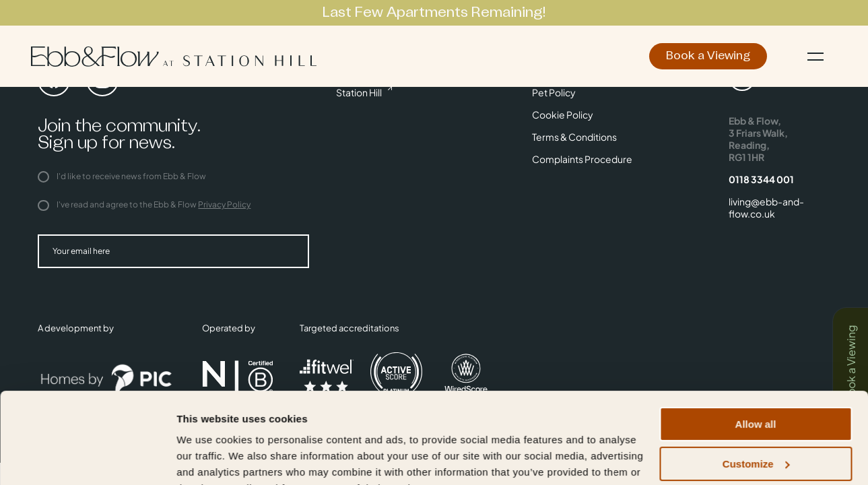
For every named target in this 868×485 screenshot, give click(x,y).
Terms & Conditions (574, 137)
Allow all (756, 357)
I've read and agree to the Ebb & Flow (144, 204)
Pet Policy (554, 92)
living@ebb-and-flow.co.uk (766, 207)
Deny (756, 436)
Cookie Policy (563, 115)
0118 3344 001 (761, 179)
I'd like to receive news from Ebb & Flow (122, 176)
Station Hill (359, 92)
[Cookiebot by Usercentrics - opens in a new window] (87, 459)
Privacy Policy (224, 204)
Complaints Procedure (582, 159)
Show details (208, 458)
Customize (756, 397)
